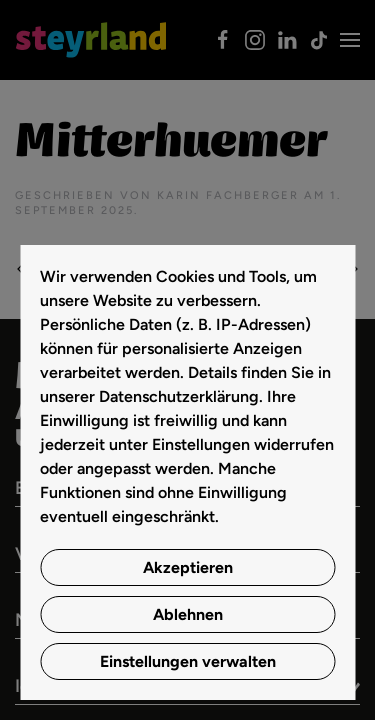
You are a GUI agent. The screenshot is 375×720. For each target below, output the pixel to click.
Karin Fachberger (228, 195)
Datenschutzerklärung (179, 396)
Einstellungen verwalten (188, 661)
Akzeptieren (188, 567)
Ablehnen (188, 614)
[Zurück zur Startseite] (90, 40)
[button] (350, 40)
